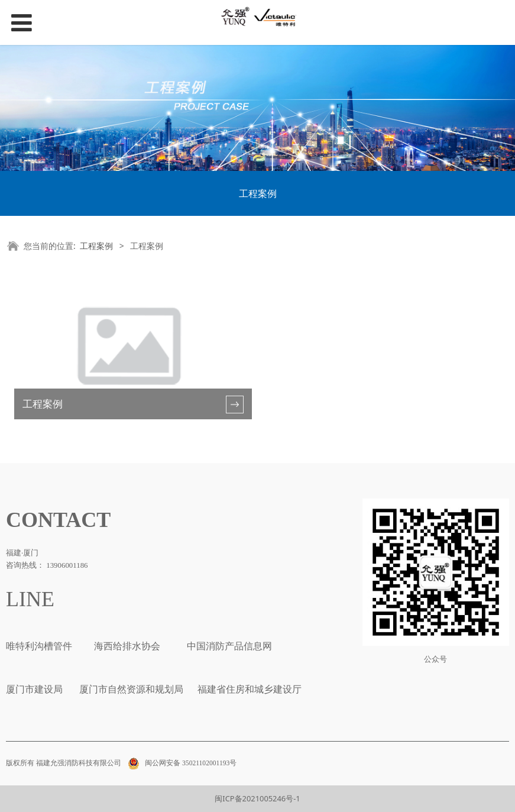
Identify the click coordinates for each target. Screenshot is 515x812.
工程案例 (258, 193)
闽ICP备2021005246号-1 (257, 798)
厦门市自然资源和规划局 (130, 689)
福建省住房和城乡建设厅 (248, 689)
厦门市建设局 (34, 689)
